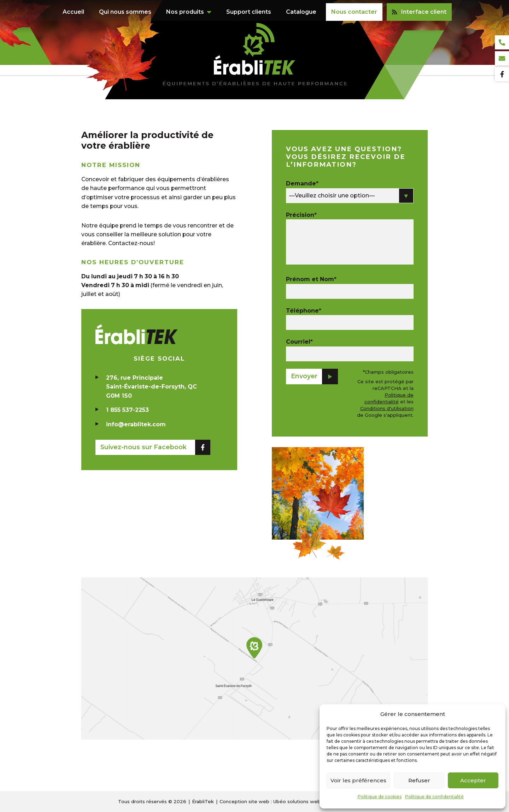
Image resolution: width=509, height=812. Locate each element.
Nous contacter (354, 9)
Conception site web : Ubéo (270, 801)
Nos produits (185, 9)
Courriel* (299, 342)
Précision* (301, 215)
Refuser (419, 780)
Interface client (419, 9)
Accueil (73, 9)
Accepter (473, 780)
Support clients (249, 9)
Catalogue (301, 9)
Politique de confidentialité (434, 797)
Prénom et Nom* (311, 279)
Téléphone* (304, 311)
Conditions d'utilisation (387, 408)
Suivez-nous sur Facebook (144, 448)
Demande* (302, 183)
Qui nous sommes (125, 9)
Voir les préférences (358, 780)
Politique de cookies (380, 797)
